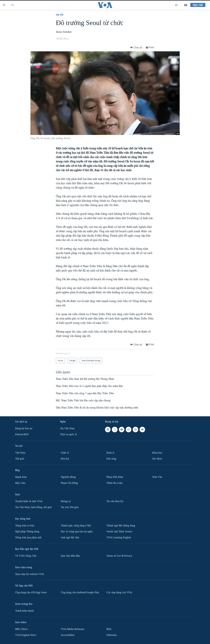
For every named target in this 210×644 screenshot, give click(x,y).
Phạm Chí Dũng (69, 483)
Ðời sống (111, 459)
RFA (109, 629)
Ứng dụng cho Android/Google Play (80, 592)
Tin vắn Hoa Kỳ (115, 501)
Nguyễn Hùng (68, 477)
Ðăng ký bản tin (24, 428)
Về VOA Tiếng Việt (26, 556)
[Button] (136, 48)
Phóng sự (66, 501)
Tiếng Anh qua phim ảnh (28, 537)
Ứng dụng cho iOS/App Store (31, 592)
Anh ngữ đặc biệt (70, 537)
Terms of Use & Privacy (119, 556)
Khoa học (157, 453)
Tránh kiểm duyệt (24, 611)
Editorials (112, 635)
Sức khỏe (157, 459)
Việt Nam (20, 453)
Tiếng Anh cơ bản (25, 526)
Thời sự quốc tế (68, 434)
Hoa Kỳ (65, 459)
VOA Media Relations (73, 629)
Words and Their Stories (119, 532)
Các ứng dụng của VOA (119, 592)
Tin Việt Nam (67, 428)
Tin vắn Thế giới (70, 507)
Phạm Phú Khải (115, 477)
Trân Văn (157, 477)
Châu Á (65, 453)
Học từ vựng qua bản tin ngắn (77, 532)
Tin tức (60, 15)
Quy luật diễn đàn (70, 556)
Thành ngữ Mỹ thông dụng (121, 526)
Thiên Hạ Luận (114, 483)
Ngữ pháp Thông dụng (27, 532)
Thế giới (20, 459)
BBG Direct (22, 629)
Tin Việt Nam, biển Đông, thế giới (33, 507)
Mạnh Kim (21, 477)
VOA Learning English (119, 537)
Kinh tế (110, 453)
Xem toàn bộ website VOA (30, 574)
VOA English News (26, 635)
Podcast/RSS (22, 434)
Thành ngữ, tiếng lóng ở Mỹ (76, 526)
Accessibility (68, 635)
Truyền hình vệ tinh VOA (29, 501)
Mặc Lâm (20, 483)
